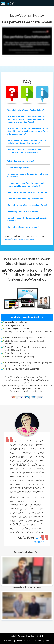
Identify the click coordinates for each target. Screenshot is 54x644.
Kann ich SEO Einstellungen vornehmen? (26, 199)
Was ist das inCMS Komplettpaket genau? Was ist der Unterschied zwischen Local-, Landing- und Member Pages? (26, 119)
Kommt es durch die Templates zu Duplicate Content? (27, 219)
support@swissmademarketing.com (20, 239)
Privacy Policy (38, 641)
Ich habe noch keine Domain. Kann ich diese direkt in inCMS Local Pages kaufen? (27, 185)
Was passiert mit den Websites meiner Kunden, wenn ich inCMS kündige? (24, 151)
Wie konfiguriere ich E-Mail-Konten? (24, 212)
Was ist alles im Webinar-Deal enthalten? (26, 110)
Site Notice (9, 641)
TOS (29, 641)
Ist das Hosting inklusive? (19, 168)
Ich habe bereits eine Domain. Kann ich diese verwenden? (28, 175)
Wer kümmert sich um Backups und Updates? (28, 192)
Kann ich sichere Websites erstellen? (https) (27, 205)
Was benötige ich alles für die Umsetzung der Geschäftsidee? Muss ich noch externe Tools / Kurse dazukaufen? (28, 131)
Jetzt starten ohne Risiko (27, 317)
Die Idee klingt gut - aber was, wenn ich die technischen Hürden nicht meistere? (26, 142)
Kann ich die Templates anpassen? (23, 227)
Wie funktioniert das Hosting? (21, 161)
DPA (48, 641)
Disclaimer (20, 641)
